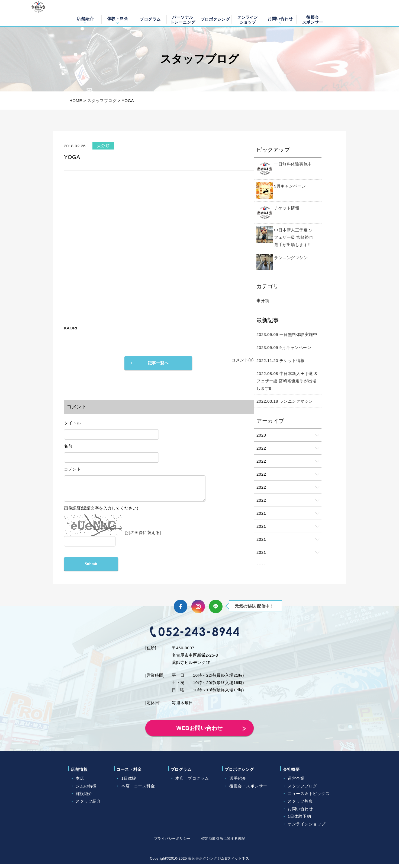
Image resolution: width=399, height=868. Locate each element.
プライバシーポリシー (172, 843)
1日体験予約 (299, 821)
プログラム (150, 19)
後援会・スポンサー (248, 790)
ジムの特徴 (86, 790)
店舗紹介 (85, 19)
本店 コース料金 (138, 790)
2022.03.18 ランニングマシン (285, 401)
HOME (76, 101)
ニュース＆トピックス (309, 798)
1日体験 (129, 783)
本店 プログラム (192, 783)
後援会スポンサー (313, 19)
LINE (216, 611)
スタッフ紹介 (88, 805)
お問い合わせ (280, 19)
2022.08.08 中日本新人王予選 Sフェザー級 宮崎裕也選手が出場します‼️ (287, 381)
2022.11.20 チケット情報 (281, 360)
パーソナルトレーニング (183, 19)
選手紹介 (238, 783)
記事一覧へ (158, 363)
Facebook (181, 611)
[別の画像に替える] (143, 537)
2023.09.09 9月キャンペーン (284, 347)
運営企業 (296, 783)
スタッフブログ (102, 101)
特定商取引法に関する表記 (223, 843)
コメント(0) (243, 360)
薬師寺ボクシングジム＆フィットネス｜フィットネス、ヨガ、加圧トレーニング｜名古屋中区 (46, 13)
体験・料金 (118, 19)
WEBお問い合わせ (199, 732)
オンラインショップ (248, 19)
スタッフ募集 (300, 805)
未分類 (263, 301)
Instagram (198, 611)
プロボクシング (215, 19)
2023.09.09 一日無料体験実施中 (287, 334)
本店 (80, 783)
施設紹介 (84, 798)
